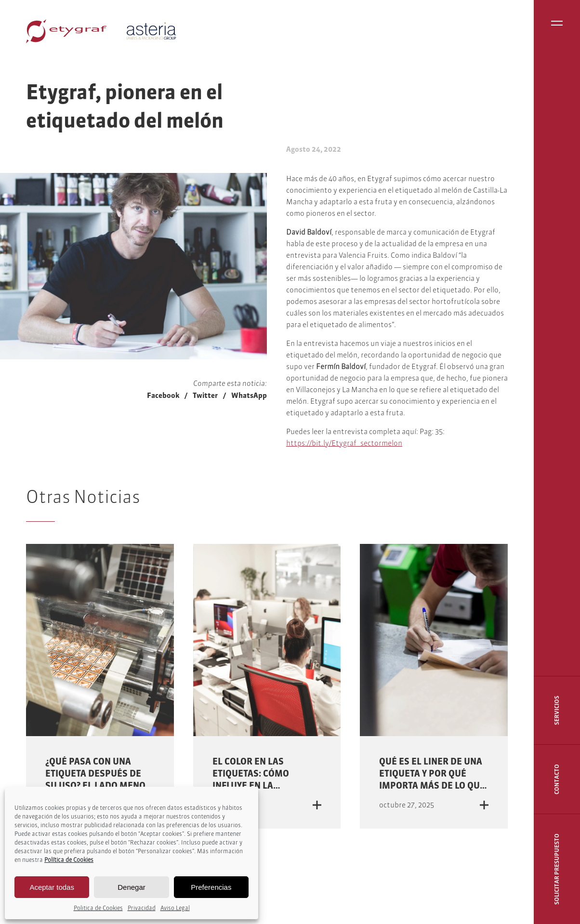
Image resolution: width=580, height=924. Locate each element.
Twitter (205, 395)
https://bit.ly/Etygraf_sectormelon (344, 443)
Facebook (163, 395)
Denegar (132, 887)
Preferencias (211, 887)
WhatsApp (249, 395)
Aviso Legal (175, 908)
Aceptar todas (52, 887)
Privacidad (142, 908)
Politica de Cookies (98, 908)
